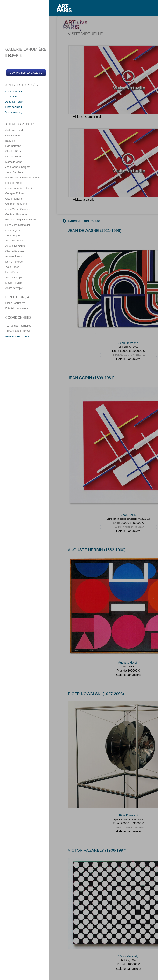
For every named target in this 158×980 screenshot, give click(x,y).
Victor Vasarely (14, 112)
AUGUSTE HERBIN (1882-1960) (97, 550)
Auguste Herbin (14, 102)
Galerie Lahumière (81, 221)
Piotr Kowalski (14, 107)
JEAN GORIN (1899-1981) (91, 378)
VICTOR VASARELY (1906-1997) (97, 850)
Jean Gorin (12, 96)
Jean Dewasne (14, 91)
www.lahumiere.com (17, 336)
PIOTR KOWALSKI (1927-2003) (96, 694)
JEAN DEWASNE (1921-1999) (95, 230)
